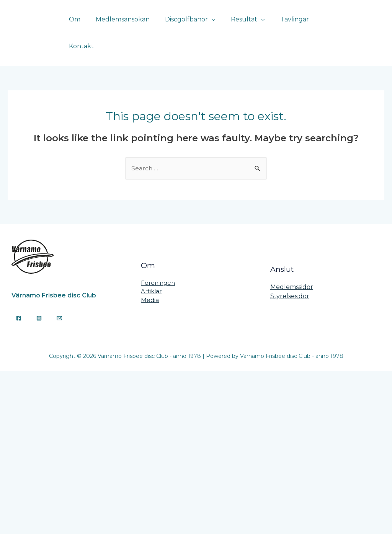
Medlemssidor (292, 271)
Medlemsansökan (133, 25)
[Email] (59, 302)
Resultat (248, 25)
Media (150, 284)
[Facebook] (365, 25)
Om (88, 25)
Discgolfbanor (193, 25)
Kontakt (334, 25)
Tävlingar (295, 25)
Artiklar (151, 275)
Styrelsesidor (290, 280)
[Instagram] (380, 25)
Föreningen (158, 267)
